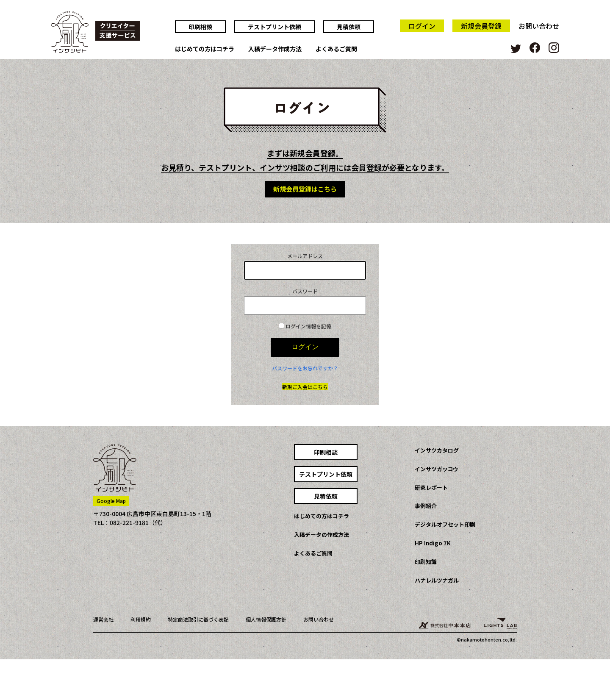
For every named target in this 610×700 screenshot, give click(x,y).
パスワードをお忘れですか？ (305, 368)
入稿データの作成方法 (322, 535)
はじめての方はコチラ (205, 49)
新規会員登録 (481, 26)
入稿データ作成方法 (275, 49)
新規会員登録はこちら (305, 189)
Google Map (111, 501)
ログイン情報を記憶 (305, 326)
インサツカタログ (437, 450)
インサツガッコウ (437, 469)
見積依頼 (349, 27)
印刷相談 (200, 27)
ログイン (422, 26)
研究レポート (431, 487)
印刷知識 (426, 562)
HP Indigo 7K (433, 543)
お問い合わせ (539, 26)
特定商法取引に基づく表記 (198, 619)
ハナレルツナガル (437, 580)
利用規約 (141, 619)
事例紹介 (426, 506)
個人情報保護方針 (266, 619)
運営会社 (103, 619)
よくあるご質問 (336, 49)
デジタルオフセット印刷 (445, 524)
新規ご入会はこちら (305, 387)
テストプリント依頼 (274, 27)
